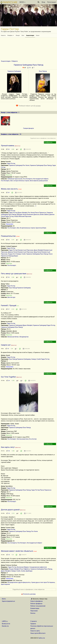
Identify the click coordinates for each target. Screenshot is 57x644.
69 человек (37, 106)
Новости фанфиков (36, 601)
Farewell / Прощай (9, 305)
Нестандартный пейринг (41, 179)
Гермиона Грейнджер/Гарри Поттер (44, 325)
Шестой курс (11, 297)
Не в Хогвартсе (28, 179)
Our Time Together (8, 377)
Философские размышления (39, 181)
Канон (38, 35)
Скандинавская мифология (38, 567)
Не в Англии (33, 439)
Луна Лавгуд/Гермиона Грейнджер (20, 288)
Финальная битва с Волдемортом (18, 337)
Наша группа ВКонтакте (38, 633)
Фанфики (11, 35)
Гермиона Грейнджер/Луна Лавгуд (41, 165)
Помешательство (8, 236)
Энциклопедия (30, 35)
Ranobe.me (5, 626)
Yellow (7, 284)
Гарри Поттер (11, 163)
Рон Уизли (35, 531)
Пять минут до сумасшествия (14, 274)
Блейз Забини (44, 214)
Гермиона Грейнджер (14, 71)
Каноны (33, 613)
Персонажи (34, 611)
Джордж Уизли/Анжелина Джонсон (28, 214)
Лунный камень (8, 146)
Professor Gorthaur (11, 565)
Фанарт (18, 35)
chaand (8, 355)
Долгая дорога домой (10, 510)
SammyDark (9, 209)
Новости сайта (35, 631)
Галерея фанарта (29, 128)
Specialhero (9, 486)
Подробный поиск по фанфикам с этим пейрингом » (43, 138)
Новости (3, 35)
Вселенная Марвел (23, 567)
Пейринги (15, 61)
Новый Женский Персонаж (23, 216)
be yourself (9, 321)
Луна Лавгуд (43, 71)
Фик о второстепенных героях (20, 181)
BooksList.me (6, 624)
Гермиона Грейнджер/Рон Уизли (19, 165)
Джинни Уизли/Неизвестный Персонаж (20, 252)
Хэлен (17, 424)
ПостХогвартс (5, 181)
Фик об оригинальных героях (26, 228)
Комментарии (35, 608)
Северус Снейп (16, 571)
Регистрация (52, 2)
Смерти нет (6, 345)
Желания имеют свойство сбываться (17, 551)
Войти (4, 599)
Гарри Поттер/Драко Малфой (18, 213)
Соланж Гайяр (10, 528)
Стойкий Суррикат (11, 246)
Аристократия (5, 584)
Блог (23, 35)
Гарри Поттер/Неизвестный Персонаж (21, 250)
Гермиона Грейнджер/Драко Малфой (21, 325)
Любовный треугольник (15, 179)
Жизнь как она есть (9, 189)
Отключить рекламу (28, 594)
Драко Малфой (6, 571)
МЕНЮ (22, 2)
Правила (33, 624)
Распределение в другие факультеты (19, 582)
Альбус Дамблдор (27, 571)
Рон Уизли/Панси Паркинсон (37, 213)
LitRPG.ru (5, 621)
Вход (43, 2)
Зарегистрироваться (8, 601)
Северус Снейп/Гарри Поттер (40, 359)
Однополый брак (41, 228)
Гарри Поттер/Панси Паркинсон (41, 490)
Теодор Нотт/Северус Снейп (17, 254)
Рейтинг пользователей (38, 606)
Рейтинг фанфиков (36, 604)
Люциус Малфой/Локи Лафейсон (19, 569)
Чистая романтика (22, 439)
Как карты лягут (8, 447)
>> (36, 206)
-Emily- (12, 424)
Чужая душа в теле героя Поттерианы (43, 582)
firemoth (8, 162)
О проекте (34, 621)
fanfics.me (42, 638)
